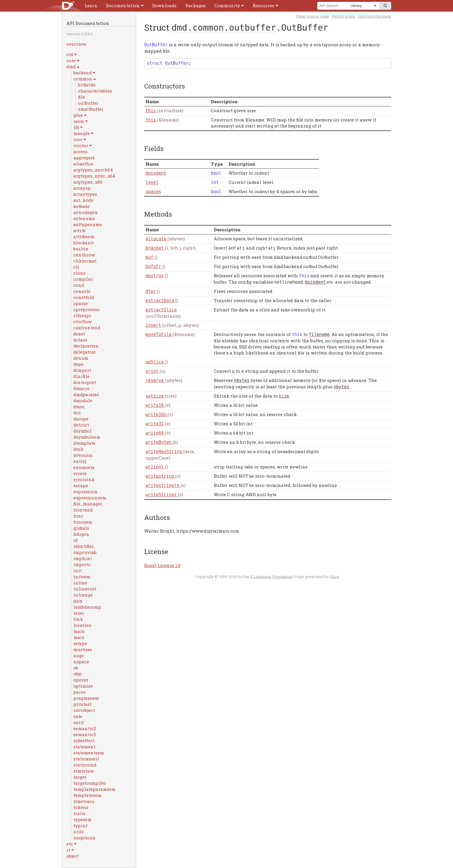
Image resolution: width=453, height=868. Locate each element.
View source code (312, 16)
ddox (335, 577)
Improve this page (374, 16)
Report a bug (343, 16)
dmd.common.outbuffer (224, 28)
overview (76, 44)
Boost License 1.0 (162, 565)
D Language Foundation (271, 577)
